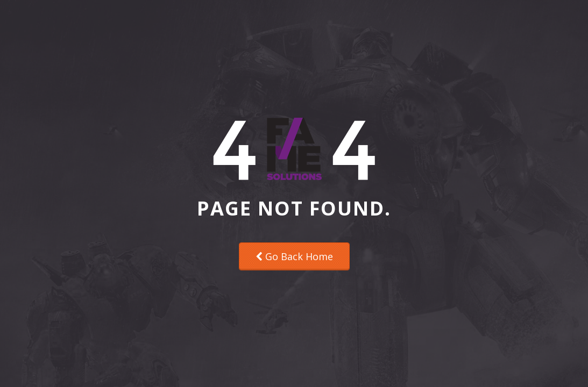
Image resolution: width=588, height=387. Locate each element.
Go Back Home (294, 256)
